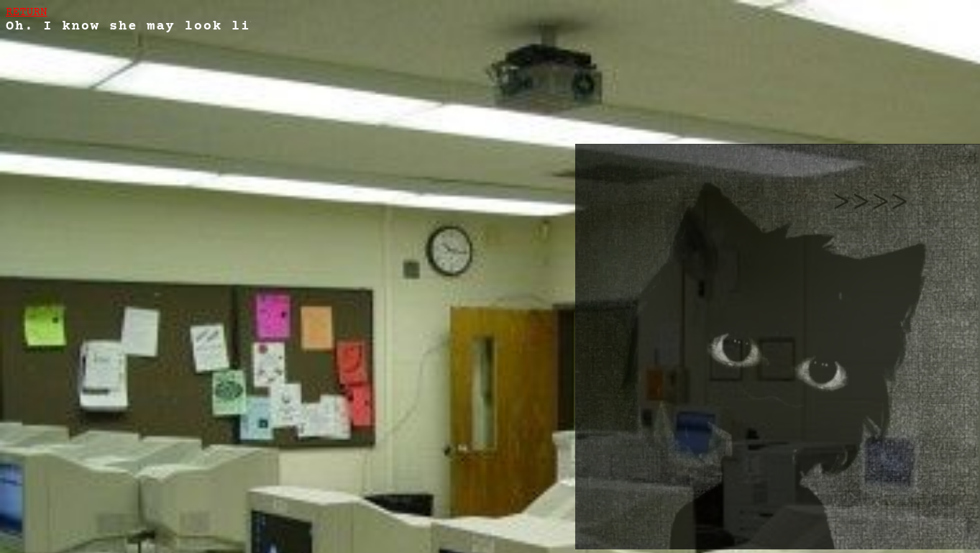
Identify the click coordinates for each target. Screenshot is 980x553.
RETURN (27, 12)
